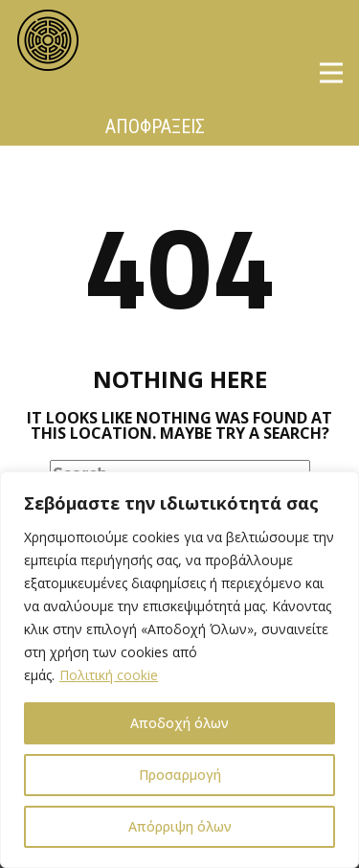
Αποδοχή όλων (179, 723)
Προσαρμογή (180, 775)
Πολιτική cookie (109, 675)
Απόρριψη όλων (180, 826)
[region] (179, 670)
